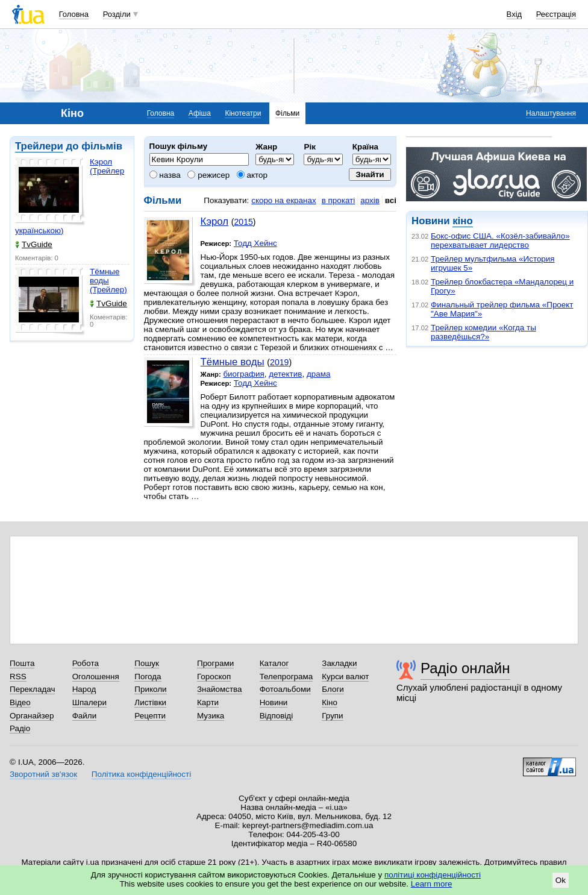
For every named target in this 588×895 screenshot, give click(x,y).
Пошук (147, 663)
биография (243, 374)
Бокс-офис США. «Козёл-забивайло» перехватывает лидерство (500, 240)
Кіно (330, 702)
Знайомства (220, 689)
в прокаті (339, 200)
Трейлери (39, 146)
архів (370, 200)
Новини (274, 702)
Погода (148, 677)
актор (252, 175)
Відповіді (277, 716)
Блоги (333, 689)
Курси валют (345, 677)
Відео (20, 702)
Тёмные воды (233, 362)
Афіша (200, 113)
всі (391, 200)
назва (165, 175)
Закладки (339, 663)
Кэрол (214, 221)
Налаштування (551, 113)
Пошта (22, 663)
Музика (211, 716)
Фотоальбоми (285, 689)
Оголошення (96, 677)
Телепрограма (286, 677)
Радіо (20, 728)
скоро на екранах (283, 200)
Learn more (432, 884)
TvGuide (34, 244)
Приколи (150, 689)
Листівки (150, 702)
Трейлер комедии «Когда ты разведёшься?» (483, 332)
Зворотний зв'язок (43, 774)
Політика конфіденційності (141, 774)
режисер (208, 175)
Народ (84, 689)
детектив (285, 374)
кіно (462, 221)
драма (319, 374)
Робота (86, 663)
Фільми (287, 113)
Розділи (117, 14)
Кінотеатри (243, 113)
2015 (243, 222)
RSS (18, 677)
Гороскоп (214, 677)
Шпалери (89, 702)
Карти (208, 702)
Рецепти (150, 716)
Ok (561, 880)
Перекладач (32, 689)
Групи (332, 716)
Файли (85, 716)
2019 (279, 362)
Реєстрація (556, 14)
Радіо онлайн (465, 668)
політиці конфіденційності (433, 875)
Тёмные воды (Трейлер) (108, 281)
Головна (74, 14)
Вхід (514, 14)
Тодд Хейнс (255, 243)
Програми (215, 663)
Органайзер (32, 716)
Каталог (274, 663)
